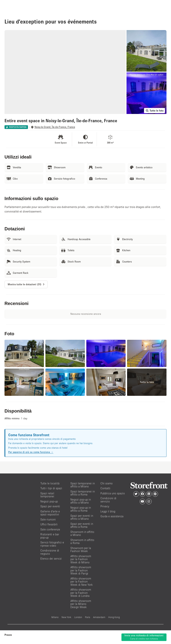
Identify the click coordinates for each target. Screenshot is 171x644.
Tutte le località (50, 483)
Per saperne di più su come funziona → (31, 452)
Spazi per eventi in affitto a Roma (82, 525)
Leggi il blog (108, 511)
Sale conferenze (50, 529)
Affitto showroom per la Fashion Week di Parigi (81, 570)
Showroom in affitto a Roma (82, 542)
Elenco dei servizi (51, 559)
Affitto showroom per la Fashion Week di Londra (81, 593)
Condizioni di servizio (108, 500)
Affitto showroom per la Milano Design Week (81, 604)
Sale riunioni (48, 519)
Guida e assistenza (112, 516)
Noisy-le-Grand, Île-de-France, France (55, 127)
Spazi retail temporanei (47, 495)
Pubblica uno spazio (113, 493)
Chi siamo (107, 483)
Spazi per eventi (50, 506)
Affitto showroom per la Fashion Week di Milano (81, 559)
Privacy (105, 506)
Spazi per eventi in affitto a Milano (82, 517)
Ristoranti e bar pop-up (50, 536)
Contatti (105, 488)
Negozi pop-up (49, 501)
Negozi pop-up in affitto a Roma (81, 509)
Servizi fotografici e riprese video (52, 544)
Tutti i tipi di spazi (51, 488)
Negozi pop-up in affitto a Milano (81, 501)
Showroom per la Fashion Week (81, 550)
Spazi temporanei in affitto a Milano (83, 485)
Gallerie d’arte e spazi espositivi (50, 513)
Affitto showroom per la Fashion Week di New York (82, 582)
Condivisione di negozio (50, 552)
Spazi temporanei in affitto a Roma (83, 493)
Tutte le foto (154, 111)
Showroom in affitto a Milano (82, 533)
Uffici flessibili (49, 524)
